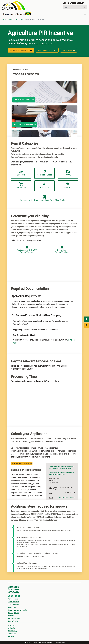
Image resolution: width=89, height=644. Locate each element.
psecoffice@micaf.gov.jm (66, 497)
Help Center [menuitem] (12, 625)
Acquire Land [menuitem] (12, 607)
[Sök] (73, 7)
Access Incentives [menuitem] (14, 602)
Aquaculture (21, 185)
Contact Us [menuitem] (11, 628)
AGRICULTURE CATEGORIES (24, 100)
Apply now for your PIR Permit (22, 463)
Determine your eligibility (25, 124)
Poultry (68, 173)
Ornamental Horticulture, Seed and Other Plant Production (45, 198)
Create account (77, 3)
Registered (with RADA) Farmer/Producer (27, 249)
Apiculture (44, 185)
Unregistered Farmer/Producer (62, 249)
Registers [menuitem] (11, 616)
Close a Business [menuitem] (13, 605)
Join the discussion (47, 50)
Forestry (68, 185)
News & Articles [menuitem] (13, 621)
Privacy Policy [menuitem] (12, 631)
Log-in (66, 3)
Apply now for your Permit (21, 50)
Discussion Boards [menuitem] (14, 618)
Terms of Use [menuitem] (12, 634)
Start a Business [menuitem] (13, 599)
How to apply (69, 50)
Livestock (21, 173)
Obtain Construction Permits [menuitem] (17, 610)
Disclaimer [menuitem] (11, 636)
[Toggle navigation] (85, 14)
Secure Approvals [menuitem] (13, 613)
